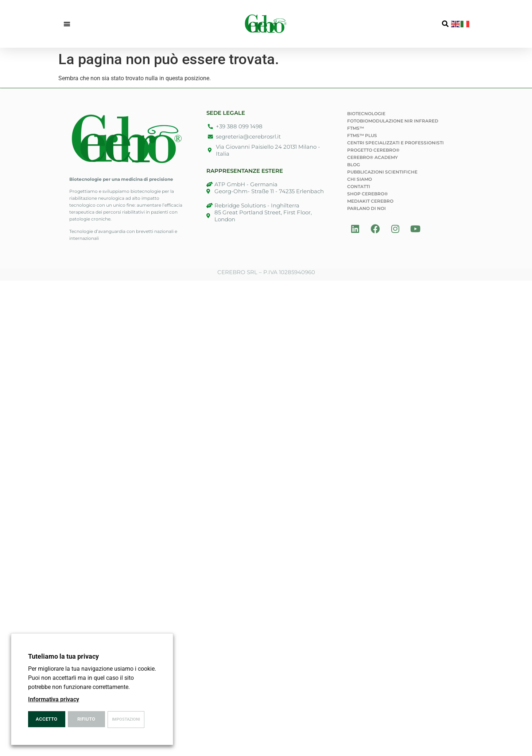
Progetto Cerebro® (373, 150)
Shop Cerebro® (368, 194)
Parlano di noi (366, 208)
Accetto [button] (46, 719)
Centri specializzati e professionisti (395, 143)
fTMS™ (356, 128)
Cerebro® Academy (372, 157)
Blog (354, 165)
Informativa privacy (54, 699)
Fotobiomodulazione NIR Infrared (393, 121)
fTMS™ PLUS (362, 135)
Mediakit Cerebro (370, 201)
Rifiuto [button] (86, 719)
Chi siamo (360, 179)
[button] (67, 24)
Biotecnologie (366, 114)
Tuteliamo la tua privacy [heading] (63, 656)
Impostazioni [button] (126, 719)
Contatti (359, 186)
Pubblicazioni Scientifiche (382, 172)
